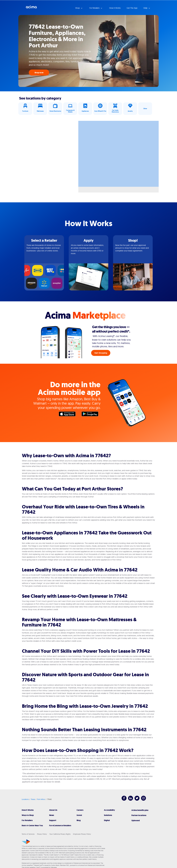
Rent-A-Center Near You (32, 826)
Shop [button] (78, 8)
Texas (33, 799)
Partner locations (139, 815)
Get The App (132, 8)
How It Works (28, 810)
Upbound (136, 820)
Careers (80, 810)
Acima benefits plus (140, 810)
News (52, 815)
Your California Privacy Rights (60, 834)
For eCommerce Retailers (60, 826)
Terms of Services (28, 834)
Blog (79, 820)
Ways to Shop (28, 815)
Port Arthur (41, 799)
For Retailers (27, 820)
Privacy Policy (42, 834)
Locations (25, 799)
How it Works (115, 8)
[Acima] (26, 842)
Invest (79, 815)
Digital (107, 820)
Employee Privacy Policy (82, 834)
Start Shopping (101, 353)
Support (53, 820)
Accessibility (109, 810)
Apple (68, 415)
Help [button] (146, 8)
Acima (31, 8)
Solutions (108, 815)
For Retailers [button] (95, 8)
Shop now (39, 73)
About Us (53, 810)
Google (91, 415)
